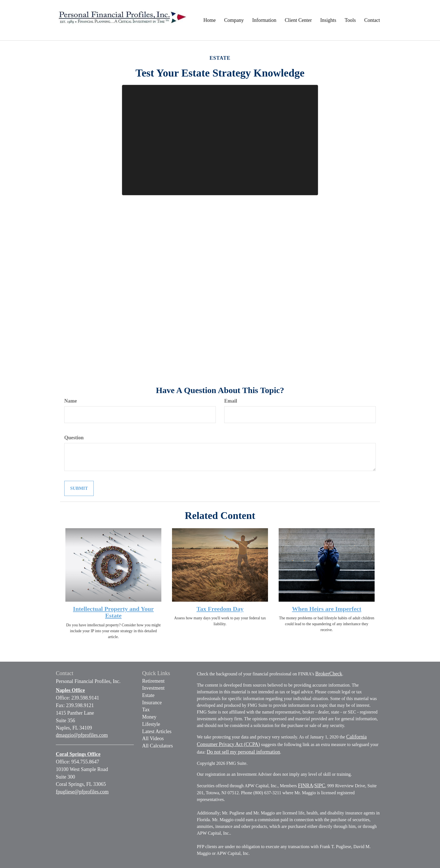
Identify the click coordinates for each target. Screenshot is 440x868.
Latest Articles (157, 731)
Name (71, 401)
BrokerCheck (329, 674)
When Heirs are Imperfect (326, 609)
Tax (146, 710)
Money (149, 717)
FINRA (306, 786)
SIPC (320, 786)
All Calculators (158, 746)
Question (74, 438)
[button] (234, 20)
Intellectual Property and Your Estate (113, 612)
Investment (153, 688)
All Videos (153, 738)
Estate (148, 695)
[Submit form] (79, 489)
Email (231, 401)
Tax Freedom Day (220, 609)
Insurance (152, 703)
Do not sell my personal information (243, 752)
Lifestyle (151, 724)
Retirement (153, 681)
